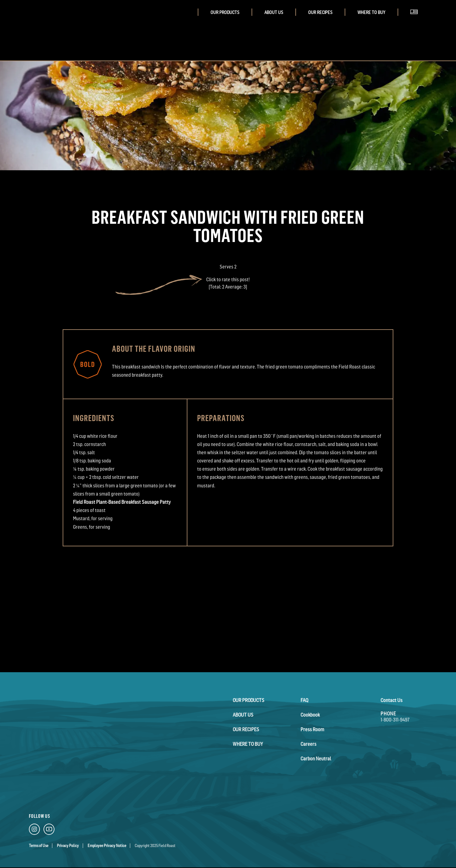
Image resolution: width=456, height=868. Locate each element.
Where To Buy (371, 12)
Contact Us (392, 700)
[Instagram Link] (34, 830)
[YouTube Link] (49, 830)
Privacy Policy (68, 846)
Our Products (225, 12)
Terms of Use (39, 846)
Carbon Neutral (316, 759)
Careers (308, 744)
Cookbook (310, 715)
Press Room (312, 729)
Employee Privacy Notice (107, 846)
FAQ (304, 700)
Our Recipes (320, 12)
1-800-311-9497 (395, 720)
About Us (274, 12)
